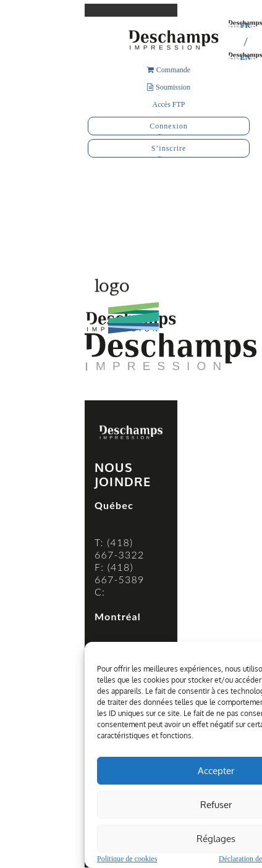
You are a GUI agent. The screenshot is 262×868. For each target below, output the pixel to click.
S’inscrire (169, 148)
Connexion (169, 126)
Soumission (169, 87)
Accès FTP (169, 104)
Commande (169, 70)
